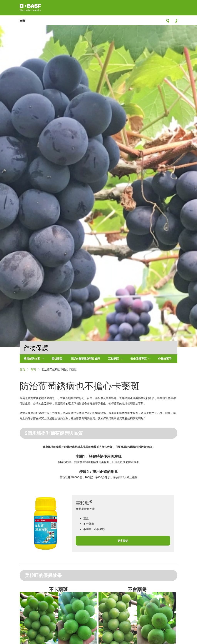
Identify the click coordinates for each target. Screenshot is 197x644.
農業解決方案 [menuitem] (32, 359)
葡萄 (33, 369)
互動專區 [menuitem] (114, 359)
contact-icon (175, 22)
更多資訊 (123, 541)
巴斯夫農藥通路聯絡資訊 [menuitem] (85, 359)
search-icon (168, 22)
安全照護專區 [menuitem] (139, 359)
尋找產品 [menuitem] (57, 359)
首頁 (22, 369)
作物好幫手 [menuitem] (165, 359)
